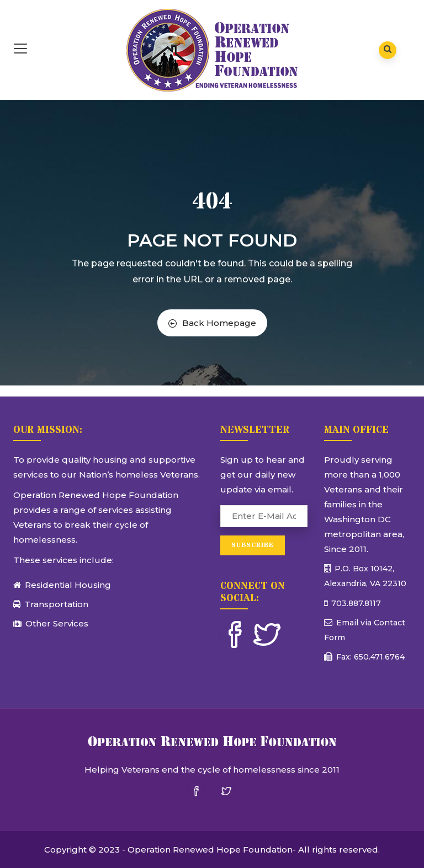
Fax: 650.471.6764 (369, 657)
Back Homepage (212, 323)
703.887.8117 (355, 603)
